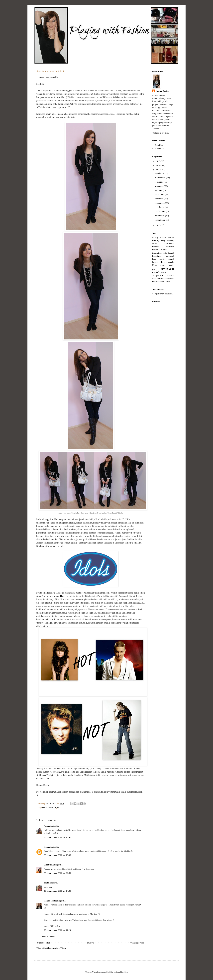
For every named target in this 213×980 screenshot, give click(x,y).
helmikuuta (160, 216)
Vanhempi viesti (137, 943)
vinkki (168, 282)
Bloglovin (159, 149)
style (154, 279)
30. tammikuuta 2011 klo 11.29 (57, 930)
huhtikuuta (160, 207)
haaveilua (170, 247)
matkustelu (169, 262)
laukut (155, 262)
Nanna (47, 826)
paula (46, 883)
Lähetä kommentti (48, 936)
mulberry (163, 265)
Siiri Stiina (49, 865)
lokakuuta (160, 182)
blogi (163, 241)
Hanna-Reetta (50, 901)
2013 (158, 161)
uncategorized (158, 282)
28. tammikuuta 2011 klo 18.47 (57, 837)
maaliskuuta (160, 211)
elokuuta (159, 190)
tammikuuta (160, 220)
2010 (158, 225)
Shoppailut (158, 275)
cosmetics (169, 243)
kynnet (171, 259)
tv (58, 808)
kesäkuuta (160, 199)
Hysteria (64, 596)
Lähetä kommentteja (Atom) (54, 948)
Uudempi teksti (44, 943)
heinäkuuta (160, 194)
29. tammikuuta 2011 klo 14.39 (57, 891)
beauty (156, 240)
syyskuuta (160, 186)
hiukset (164, 250)
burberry (171, 241)
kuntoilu (162, 259)
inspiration (157, 253)
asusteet (171, 237)
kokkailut (170, 256)
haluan (155, 250)
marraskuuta (161, 178)
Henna (47, 847)
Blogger (124, 972)
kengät (171, 253)
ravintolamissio (159, 272)
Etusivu (90, 943)
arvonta (163, 237)
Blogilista (159, 145)
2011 (158, 170)
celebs (155, 244)
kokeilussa (157, 256)
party (155, 269)
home (172, 250)
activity (155, 237)
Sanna (110, 610)
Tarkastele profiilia (160, 133)
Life (161, 262)
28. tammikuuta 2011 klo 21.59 (57, 873)
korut (154, 259)
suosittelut (161, 279)
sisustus (171, 276)
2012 (158, 165)
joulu (165, 253)
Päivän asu (52, 808)
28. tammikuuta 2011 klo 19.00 (57, 855)
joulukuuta (160, 173)
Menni (155, 265)
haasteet (156, 247)
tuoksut (169, 279)
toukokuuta (160, 203)
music (45, 808)
